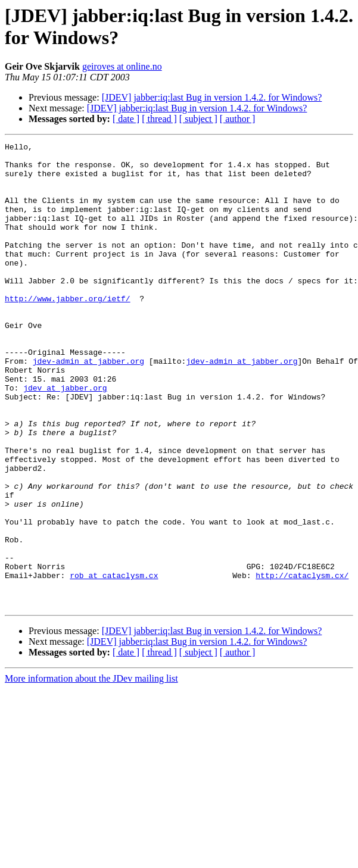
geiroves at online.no (122, 66)
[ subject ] (198, 119)
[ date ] (126, 119)
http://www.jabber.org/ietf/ (68, 330)
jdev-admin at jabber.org (88, 405)
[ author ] (238, 119)
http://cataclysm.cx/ (302, 663)
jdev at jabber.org (65, 438)
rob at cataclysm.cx (114, 663)
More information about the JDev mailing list (91, 771)
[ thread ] (159, 119)
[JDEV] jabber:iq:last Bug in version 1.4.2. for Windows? (212, 97)
